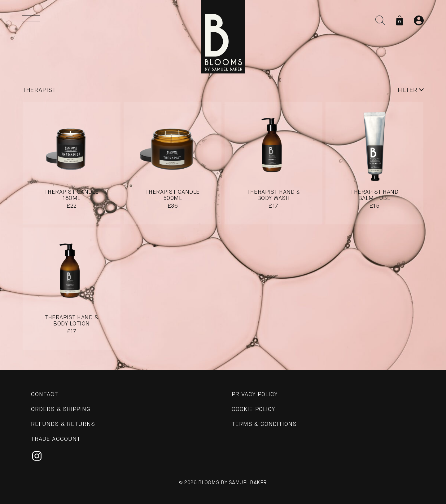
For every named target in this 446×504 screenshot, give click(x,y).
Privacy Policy (255, 395)
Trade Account (56, 439)
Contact (45, 395)
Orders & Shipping (61, 409)
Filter (411, 90)
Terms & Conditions (264, 424)
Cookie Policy (254, 409)
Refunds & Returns (63, 424)
